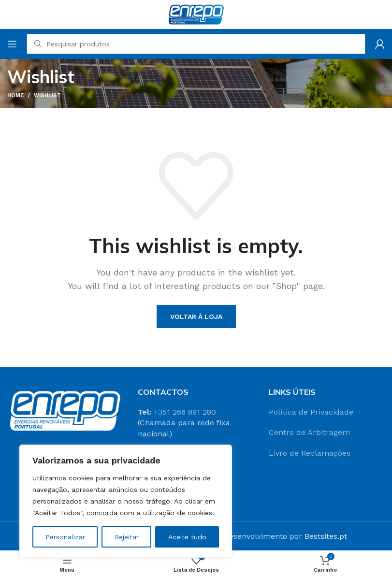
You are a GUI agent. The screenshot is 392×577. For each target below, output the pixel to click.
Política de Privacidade (311, 412)
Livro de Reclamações (310, 453)
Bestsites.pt (326, 536)
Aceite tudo (187, 537)
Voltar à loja (196, 317)
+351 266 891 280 (185, 412)
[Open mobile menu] (12, 44)
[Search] (196, 44)
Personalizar (65, 537)
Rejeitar (127, 537)
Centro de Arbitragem (309, 432)
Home (15, 95)
